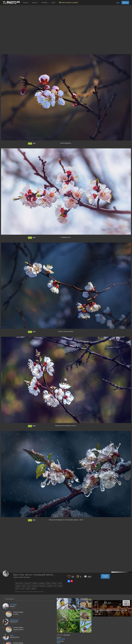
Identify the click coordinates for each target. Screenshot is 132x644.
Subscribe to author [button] (105, 576)
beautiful (35, 583)
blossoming (42, 586)
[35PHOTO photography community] (11, 3)
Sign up (125, 3)
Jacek (12, 635)
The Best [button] (45, 3)
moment (48, 583)
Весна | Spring (61, 639)
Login (118, 3)
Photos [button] (26, 3)
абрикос (34, 589)
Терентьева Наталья (22, 577)
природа (18, 586)
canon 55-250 (19, 583)
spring (24, 586)
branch (17, 589)
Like (30, 143)
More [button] (54, 3)
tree (55, 586)
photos (67, 635)
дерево (60, 586)
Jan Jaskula (13, 604)
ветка (23, 589)
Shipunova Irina (14, 620)
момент (54, 583)
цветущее (50, 586)
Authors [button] (35, 3)
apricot (28, 589)
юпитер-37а (28, 583)
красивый (42, 583)
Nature (59, 643)
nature (60, 583)
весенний (35, 586)
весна (29, 586)
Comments (9, 599)
